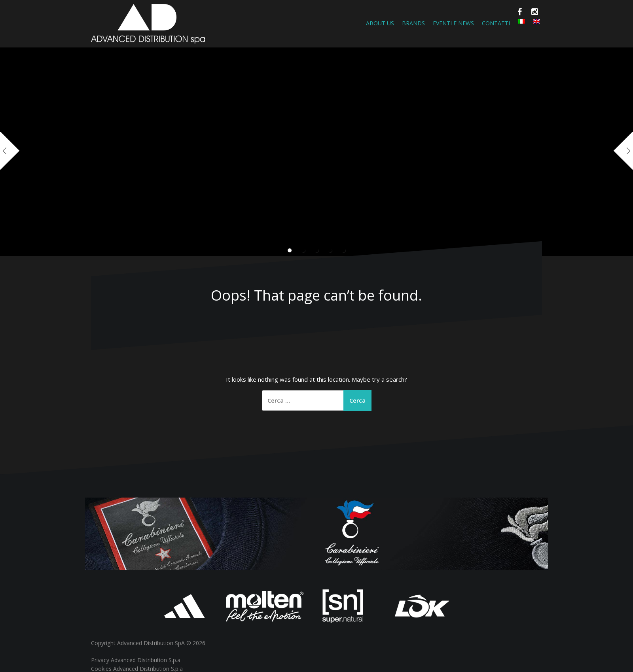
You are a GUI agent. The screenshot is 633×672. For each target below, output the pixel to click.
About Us (380, 23)
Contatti (496, 23)
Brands (413, 23)
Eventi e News (453, 23)
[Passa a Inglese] (536, 21)
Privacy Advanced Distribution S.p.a (136, 660)
